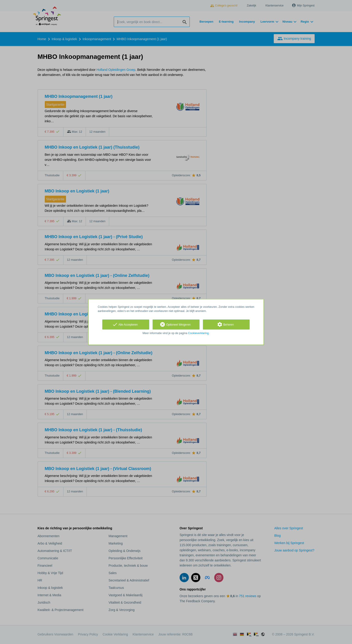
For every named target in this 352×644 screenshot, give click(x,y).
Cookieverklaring (198, 333)
